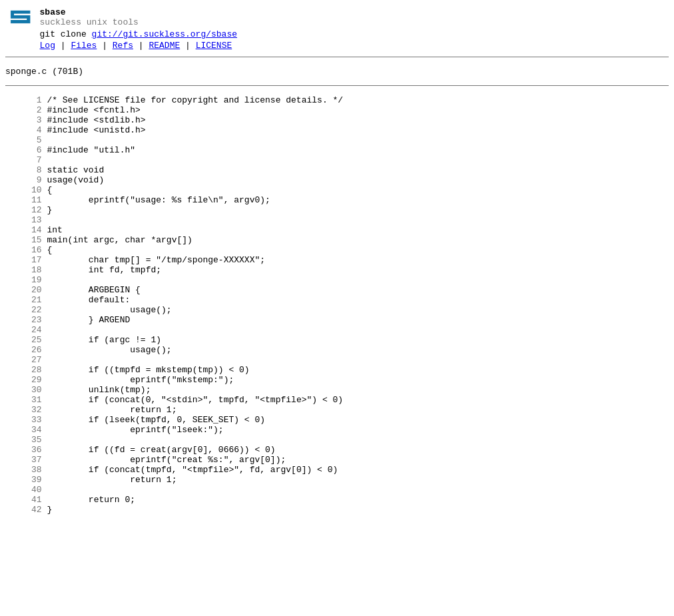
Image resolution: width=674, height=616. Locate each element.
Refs (123, 51)
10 (24, 218)
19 (24, 326)
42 (24, 601)
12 (24, 242)
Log (48, 51)
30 (24, 458)
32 (24, 481)
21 (24, 350)
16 (24, 290)
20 (24, 338)
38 (24, 553)
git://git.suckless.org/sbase (165, 38)
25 (24, 398)
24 (24, 386)
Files (84, 51)
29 (24, 446)
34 (24, 505)
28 (24, 434)
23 (24, 374)
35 (24, 517)
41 (24, 589)
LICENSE (214, 51)
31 (24, 469)
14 (24, 266)
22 (24, 362)
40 (24, 577)
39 (24, 565)
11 (24, 230)
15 (24, 278)
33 (24, 493)
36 (24, 529)
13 (24, 254)
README (164, 51)
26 (24, 410)
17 (24, 302)
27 (24, 422)
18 (24, 314)
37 (24, 541)
